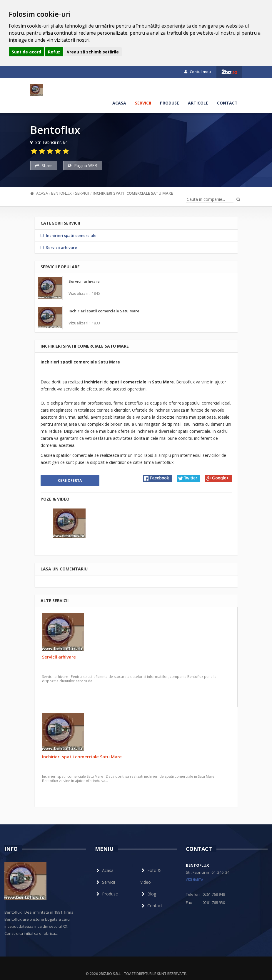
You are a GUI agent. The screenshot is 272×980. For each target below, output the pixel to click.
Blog (148, 894)
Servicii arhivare (59, 657)
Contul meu (198, 72)
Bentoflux (61, 193)
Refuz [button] (54, 52)
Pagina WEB (83, 165)
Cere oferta (70, 480)
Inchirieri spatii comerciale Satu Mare (133, 193)
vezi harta (195, 880)
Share (44, 165)
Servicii (143, 103)
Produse (170, 103)
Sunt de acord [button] (26, 52)
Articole (198, 103)
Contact (227, 103)
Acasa (119, 103)
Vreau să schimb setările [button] (93, 52)
